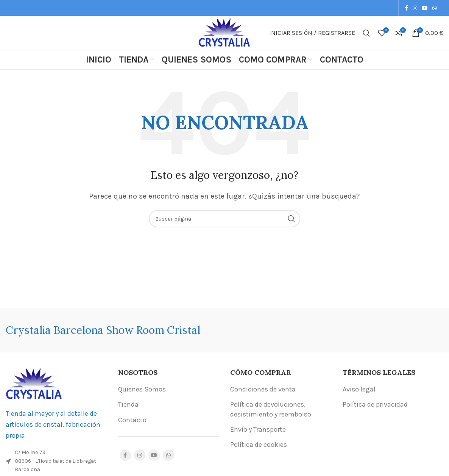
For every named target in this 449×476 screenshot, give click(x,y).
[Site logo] (224, 32)
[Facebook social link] (406, 8)
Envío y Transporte (258, 429)
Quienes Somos (142, 389)
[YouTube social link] (425, 8)
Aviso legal (359, 389)
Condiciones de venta (263, 389)
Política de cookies (259, 445)
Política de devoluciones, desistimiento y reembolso (271, 409)
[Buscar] (366, 33)
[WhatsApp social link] (435, 8)
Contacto (132, 420)
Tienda (128, 404)
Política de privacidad (375, 404)
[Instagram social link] (415, 8)
